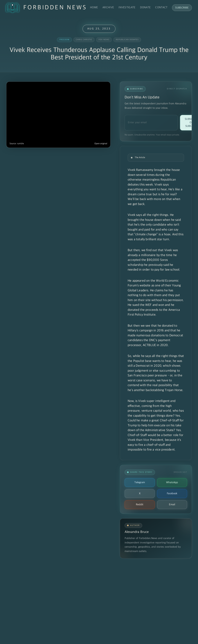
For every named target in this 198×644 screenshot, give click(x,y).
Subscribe (182, 8)
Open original (101, 144)
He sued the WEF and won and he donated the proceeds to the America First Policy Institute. (154, 310)
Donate (145, 8)
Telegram (140, 482)
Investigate (127, 8)
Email (172, 505)
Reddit (140, 505)
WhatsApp (172, 482)
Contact (161, 8)
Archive (108, 8)
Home (94, 8)
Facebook (172, 493)
